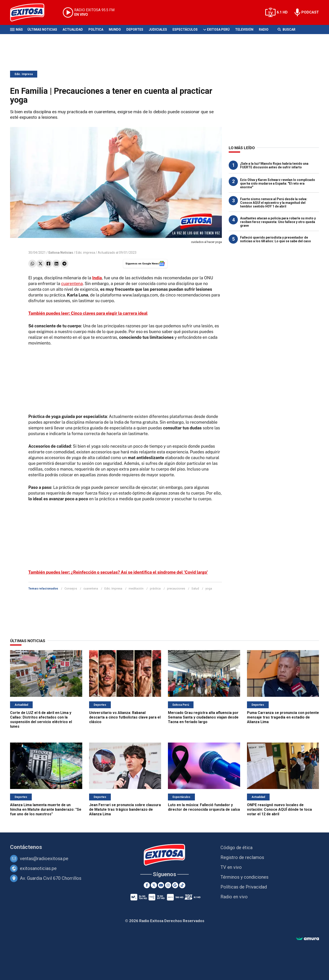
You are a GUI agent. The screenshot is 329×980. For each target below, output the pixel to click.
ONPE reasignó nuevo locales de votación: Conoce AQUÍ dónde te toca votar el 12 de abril (279, 809)
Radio (264, 30)
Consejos (71, 588)
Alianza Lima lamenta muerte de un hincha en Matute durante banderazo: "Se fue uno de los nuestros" (46, 809)
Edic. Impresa (24, 74)
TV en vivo (231, 867)
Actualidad (73, 30)
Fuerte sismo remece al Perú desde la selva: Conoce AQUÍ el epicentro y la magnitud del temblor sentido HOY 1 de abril (274, 203)
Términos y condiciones (244, 877)
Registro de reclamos (242, 857)
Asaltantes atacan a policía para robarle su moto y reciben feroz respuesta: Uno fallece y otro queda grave (278, 222)
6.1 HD (282, 12)
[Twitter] (154, 885)
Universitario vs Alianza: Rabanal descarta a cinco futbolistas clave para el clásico (125, 717)
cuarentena (72, 284)
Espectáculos (185, 30)
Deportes (135, 30)
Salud (195, 588)
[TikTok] (182, 885)
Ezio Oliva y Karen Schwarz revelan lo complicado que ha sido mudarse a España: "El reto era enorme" (278, 183)
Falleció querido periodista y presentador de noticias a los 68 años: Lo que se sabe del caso (276, 239)
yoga (209, 588)
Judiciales (158, 30)
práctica (155, 588)
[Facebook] (147, 885)
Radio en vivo (234, 897)
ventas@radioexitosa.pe (44, 859)
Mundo (115, 30)
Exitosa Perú (218, 30)
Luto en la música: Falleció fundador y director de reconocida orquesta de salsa (204, 807)
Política (96, 30)
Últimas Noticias (42, 30)
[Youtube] (161, 885)
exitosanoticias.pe (38, 868)
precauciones (176, 588)
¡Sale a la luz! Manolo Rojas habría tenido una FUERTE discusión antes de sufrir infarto (274, 165)
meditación (136, 588)
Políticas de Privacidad (244, 887)
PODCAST (310, 12)
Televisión (244, 30)
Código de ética (236, 848)
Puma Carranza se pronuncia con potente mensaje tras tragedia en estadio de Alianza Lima (283, 717)
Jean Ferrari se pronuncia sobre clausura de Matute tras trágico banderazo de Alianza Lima (125, 809)
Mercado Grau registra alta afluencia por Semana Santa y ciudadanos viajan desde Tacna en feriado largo (203, 717)
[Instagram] (168, 885)
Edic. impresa (85, 253)
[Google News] (175, 885)
